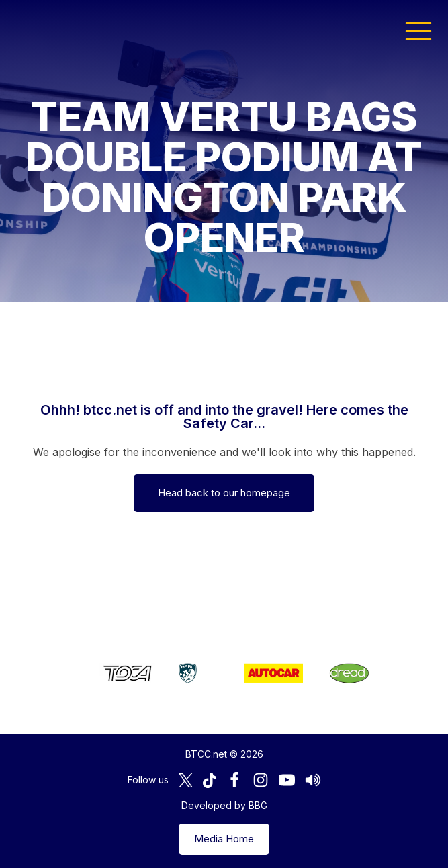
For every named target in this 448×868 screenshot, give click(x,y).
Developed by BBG (224, 805)
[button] (418, 30)
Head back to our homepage (224, 493)
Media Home (224, 839)
